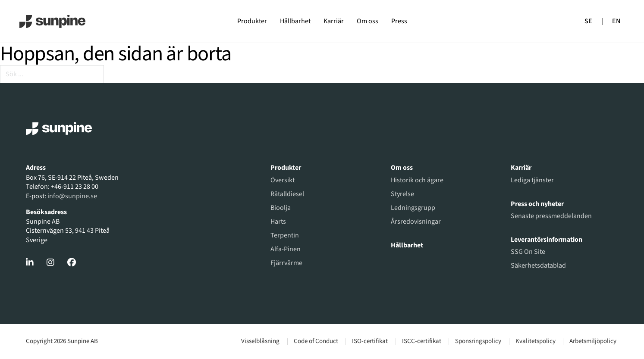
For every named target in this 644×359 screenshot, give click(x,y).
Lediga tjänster (532, 180)
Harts (278, 222)
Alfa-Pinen (286, 249)
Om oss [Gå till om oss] (402, 168)
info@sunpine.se (72, 196)
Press (399, 21)
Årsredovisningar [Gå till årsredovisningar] (416, 222)
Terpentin (285, 235)
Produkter (252, 21)
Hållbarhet (295, 21)
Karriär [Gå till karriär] (521, 168)
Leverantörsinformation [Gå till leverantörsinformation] (547, 240)
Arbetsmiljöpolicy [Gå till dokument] (593, 341)
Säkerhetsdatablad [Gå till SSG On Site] (538, 265)
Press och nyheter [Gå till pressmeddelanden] (537, 204)
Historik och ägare (417, 180)
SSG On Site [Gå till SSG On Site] (528, 252)
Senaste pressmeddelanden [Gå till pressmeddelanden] (551, 216)
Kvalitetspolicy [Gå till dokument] (536, 341)
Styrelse (402, 194)
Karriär (334, 21)
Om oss (368, 21)
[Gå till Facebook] (72, 262)
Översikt (283, 180)
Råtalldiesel (287, 194)
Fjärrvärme (286, 263)
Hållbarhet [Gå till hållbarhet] (407, 245)
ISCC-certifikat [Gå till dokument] (422, 341)
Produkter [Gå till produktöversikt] (286, 168)
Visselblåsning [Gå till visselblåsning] (260, 341)
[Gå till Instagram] (50, 262)
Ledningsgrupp (413, 208)
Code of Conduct (316, 341)
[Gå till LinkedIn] (30, 262)
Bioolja (281, 208)
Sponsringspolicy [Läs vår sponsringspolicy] (478, 341)
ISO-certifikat (370, 341)
